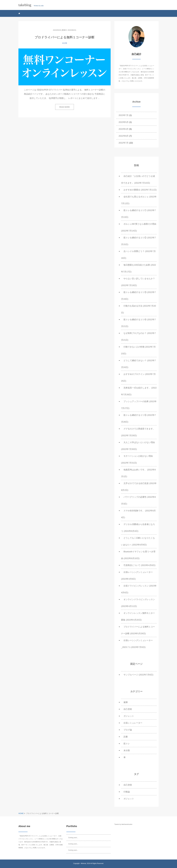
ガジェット (129, 716)
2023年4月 (124, 129)
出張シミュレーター (133, 723)
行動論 (127, 792)
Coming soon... (73, 838)
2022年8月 (124, 136)
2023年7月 (124, 115)
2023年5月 (124, 122)
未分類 (65, 43)
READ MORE (65, 107)
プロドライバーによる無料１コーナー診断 (65, 37)
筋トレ (127, 744)
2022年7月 (124, 143)
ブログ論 (128, 730)
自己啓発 (128, 709)
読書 (126, 737)
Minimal (83, 863)
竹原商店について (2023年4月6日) (140, 565)
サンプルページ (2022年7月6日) (138, 675)
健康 (126, 702)
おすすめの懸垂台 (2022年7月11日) (140, 190)
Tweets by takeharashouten (123, 824)
